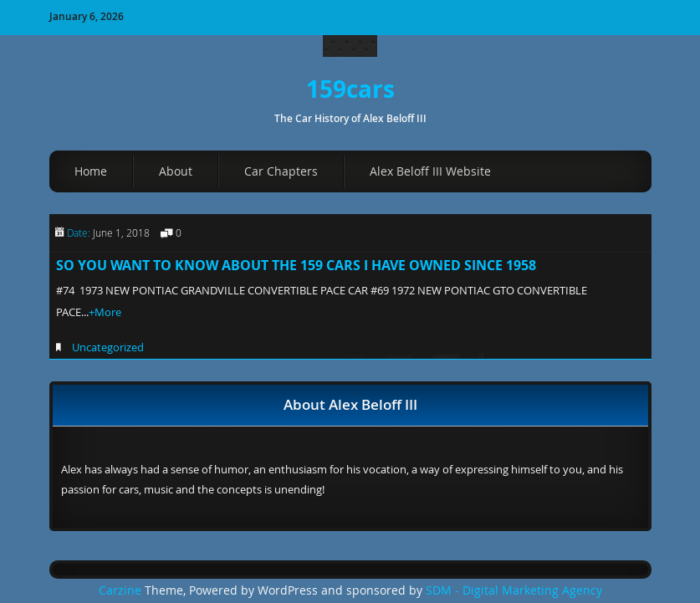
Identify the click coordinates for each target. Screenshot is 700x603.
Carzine (122, 590)
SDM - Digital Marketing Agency (514, 590)
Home (91, 171)
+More (105, 312)
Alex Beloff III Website (430, 171)
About (176, 171)
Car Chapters (281, 171)
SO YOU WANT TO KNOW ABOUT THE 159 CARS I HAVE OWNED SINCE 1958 (296, 265)
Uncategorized (108, 347)
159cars (350, 89)
